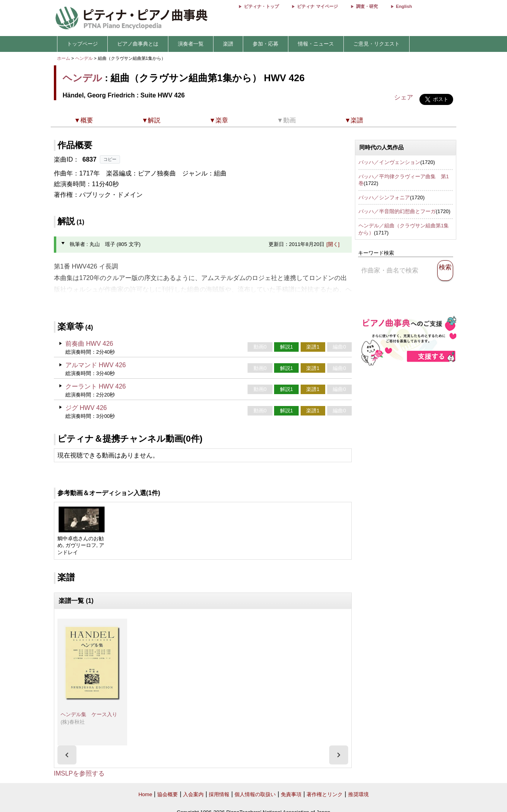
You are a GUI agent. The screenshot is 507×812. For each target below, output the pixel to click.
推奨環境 (358, 794)
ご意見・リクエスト (376, 44)
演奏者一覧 (191, 44)
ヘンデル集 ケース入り (89, 714)
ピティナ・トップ (261, 6)
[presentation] (67, 755)
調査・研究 (367, 6)
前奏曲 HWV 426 (89, 344)
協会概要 (168, 794)
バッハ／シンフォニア (384, 197)
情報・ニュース (316, 44)
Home (145, 794)
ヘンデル (84, 58)
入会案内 (193, 794)
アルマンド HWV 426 (96, 365)
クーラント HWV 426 (96, 386)
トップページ (82, 44)
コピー (110, 159)
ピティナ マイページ (317, 6)
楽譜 (228, 44)
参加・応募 (266, 44)
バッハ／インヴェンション (389, 162)
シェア (404, 97)
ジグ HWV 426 (86, 408)
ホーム (64, 58)
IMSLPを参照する (79, 773)
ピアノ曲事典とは (138, 44)
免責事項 (291, 794)
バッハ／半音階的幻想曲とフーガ (397, 211)
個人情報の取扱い (255, 794)
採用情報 (219, 794)
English (404, 6)
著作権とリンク (325, 794)
